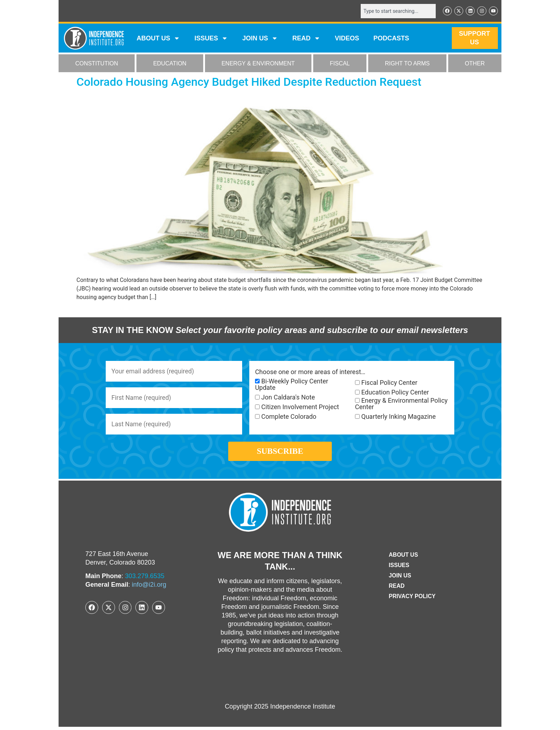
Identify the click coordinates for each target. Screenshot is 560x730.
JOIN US (260, 39)
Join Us (400, 579)
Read (396, 589)
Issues (211, 39)
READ (306, 39)
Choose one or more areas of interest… (310, 372)
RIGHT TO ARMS (407, 64)
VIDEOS (347, 39)
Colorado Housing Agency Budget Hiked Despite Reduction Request (249, 82)
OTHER (475, 64)
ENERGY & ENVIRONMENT (258, 64)
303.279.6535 (145, 579)
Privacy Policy (412, 599)
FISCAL (340, 64)
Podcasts (391, 39)
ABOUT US (158, 39)
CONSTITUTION (97, 64)
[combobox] (397, 11)
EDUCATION (170, 64)
